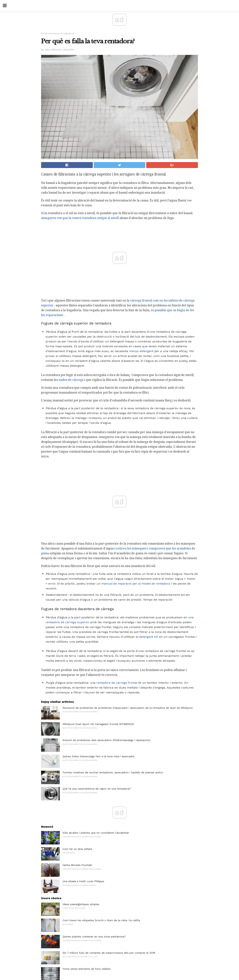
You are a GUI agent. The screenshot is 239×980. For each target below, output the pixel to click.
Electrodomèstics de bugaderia (58, 34)
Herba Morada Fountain (77, 865)
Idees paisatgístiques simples (81, 904)
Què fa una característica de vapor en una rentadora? (97, 789)
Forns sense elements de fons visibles (87, 969)
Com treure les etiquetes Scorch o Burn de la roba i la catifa (101, 920)
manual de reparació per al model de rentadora (136, 584)
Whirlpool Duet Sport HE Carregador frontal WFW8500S (98, 724)
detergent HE (149, 637)
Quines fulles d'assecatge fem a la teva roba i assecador (99, 756)
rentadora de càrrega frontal (117, 683)
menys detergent (141, 351)
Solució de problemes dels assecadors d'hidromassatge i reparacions (106, 740)
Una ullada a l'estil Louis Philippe (83, 881)
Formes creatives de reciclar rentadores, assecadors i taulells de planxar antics (113, 772)
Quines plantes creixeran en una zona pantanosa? (94, 936)
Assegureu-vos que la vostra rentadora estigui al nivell (80, 218)
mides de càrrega (71, 380)
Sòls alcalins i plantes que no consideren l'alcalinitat (96, 833)
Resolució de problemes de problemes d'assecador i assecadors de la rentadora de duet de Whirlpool (128, 708)
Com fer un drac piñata (77, 849)
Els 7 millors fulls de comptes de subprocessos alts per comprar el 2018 (109, 953)
